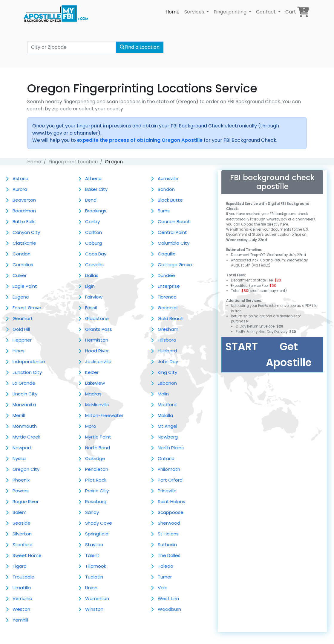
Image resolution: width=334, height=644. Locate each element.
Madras (93, 394)
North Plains (171, 448)
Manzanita (24, 405)
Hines (19, 351)
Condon (22, 254)
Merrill (19, 415)
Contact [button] (266, 12)
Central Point (172, 232)
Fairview (94, 297)
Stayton (94, 545)
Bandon (166, 189)
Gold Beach (171, 318)
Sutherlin (167, 545)
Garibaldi (168, 308)
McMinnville (97, 405)
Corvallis (94, 265)
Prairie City (97, 491)
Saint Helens (171, 501)
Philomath (169, 469)
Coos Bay (96, 254)
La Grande (24, 383)
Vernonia (22, 598)
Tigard (20, 566)
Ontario (166, 458)
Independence (29, 361)
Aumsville (168, 178)
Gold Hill (21, 329)
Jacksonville (98, 361)
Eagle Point (25, 286)
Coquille (167, 254)
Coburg (94, 243)
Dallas (92, 275)
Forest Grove (27, 308)
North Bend (98, 448)
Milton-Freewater (104, 415)
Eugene (21, 297)
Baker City (96, 189)
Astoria (20, 178)
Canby (92, 221)
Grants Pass (99, 329)
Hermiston (97, 340)
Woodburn (169, 609)
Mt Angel (167, 426)
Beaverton (24, 200)
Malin (163, 394)
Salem (20, 512)
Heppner (22, 340)
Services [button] (195, 12)
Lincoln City (25, 394)
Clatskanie (24, 243)
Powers (21, 491)
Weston (21, 609)
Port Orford (170, 480)
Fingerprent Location (73, 162)
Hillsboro (167, 340)
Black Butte (170, 200)
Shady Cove (99, 523)
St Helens (168, 534)
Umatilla (22, 588)
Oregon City (26, 469)
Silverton (22, 534)
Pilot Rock (96, 480)
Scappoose (171, 512)
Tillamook (96, 566)
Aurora (20, 189)
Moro (91, 426)
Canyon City (26, 232)
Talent (92, 555)
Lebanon (167, 383)
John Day (168, 361)
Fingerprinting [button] (231, 12)
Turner (165, 577)
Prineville (167, 491)
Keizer (92, 372)
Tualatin (94, 577)
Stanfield (23, 545)
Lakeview (95, 383)
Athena (93, 178)
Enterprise (169, 286)
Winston (94, 609)
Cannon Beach (174, 221)
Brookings (96, 211)
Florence (167, 297)
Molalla (165, 415)
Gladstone (97, 318)
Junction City (27, 372)
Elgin (90, 286)
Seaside (22, 523)
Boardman (24, 211)
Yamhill (20, 620)
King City (167, 372)
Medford (167, 405)
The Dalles (169, 555)
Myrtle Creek (26, 437)
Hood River (97, 351)
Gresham (168, 329)
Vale (163, 588)
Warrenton (97, 598)
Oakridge (95, 458)
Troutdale (23, 577)
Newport (22, 448)
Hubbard (167, 351)
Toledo (166, 566)
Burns (164, 211)
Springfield (97, 534)
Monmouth (25, 426)
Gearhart (23, 318)
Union (91, 588)
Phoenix (21, 480)
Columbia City (174, 243)
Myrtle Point (98, 437)
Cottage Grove (175, 265)
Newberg (168, 437)
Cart (297, 12)
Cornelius (23, 265)
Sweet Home (27, 555)
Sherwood (169, 523)
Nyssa (19, 458)
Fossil (91, 308)
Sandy (92, 512)
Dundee (166, 275)
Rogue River (26, 501)
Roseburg (96, 501)
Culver (20, 275)
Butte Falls (24, 221)
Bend (91, 200)
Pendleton (97, 469)
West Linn (168, 598)
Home (173, 12)
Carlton (94, 232)
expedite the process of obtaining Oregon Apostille (140, 140)
